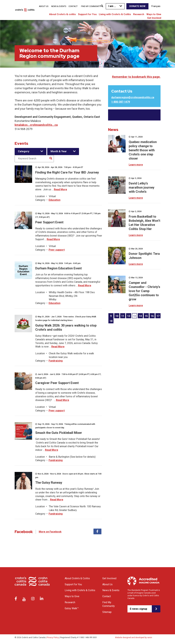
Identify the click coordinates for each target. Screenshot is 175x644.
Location (40, 196)
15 (146, 316)
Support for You (87, 14)
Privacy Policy (53, 637)
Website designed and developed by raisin (134, 637)
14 (140, 316)
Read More (60, 189)
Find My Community (91, 6)
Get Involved (154, 18)
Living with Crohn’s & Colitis (115, 14)
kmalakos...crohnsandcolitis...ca (36, 125)
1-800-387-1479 (121, 102)
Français (156, 6)
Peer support (57, 250)
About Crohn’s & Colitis (77, 578)
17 (158, 316)
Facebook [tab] (97, 531)
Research (139, 14)
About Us (44, 6)
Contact (73, 6)
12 (129, 316)
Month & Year (59, 151)
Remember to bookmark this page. (136, 77)
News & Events (59, 6)
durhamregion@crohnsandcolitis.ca (133, 97)
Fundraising (56, 361)
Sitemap (107, 612)
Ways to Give (154, 14)
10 (117, 316)
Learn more (136, 165)
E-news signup (139, 609)
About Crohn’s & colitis (62, 14)
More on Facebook (50, 532)
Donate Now (137, 6)
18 (111, 321)
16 (152, 316)
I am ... (112, 6)
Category (24, 151)
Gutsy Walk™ (72, 608)
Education (55, 200)
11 (123, 316)
